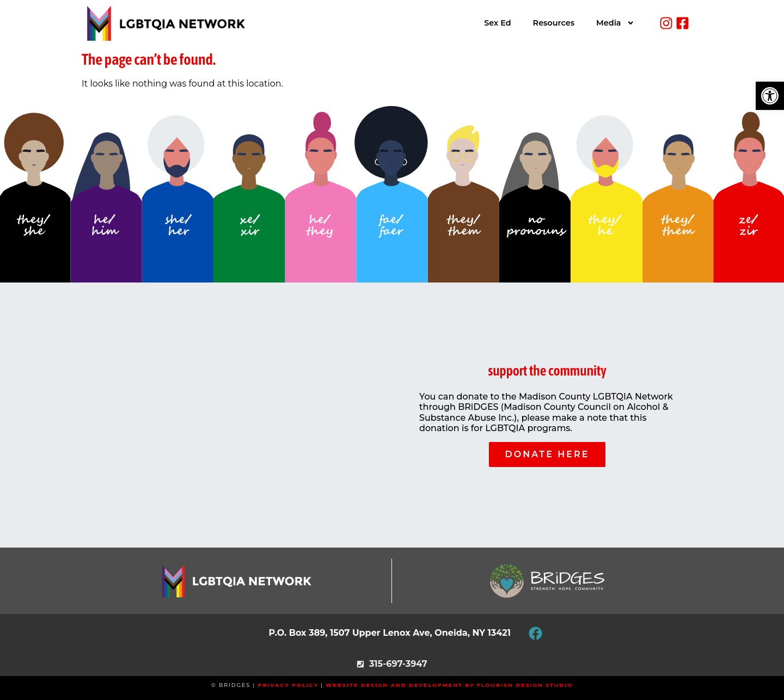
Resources (554, 23)
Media (615, 23)
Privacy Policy (288, 685)
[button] (770, 96)
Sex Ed (497, 23)
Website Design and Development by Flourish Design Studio (449, 685)
